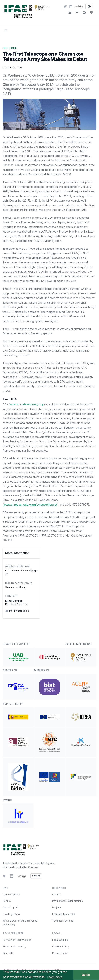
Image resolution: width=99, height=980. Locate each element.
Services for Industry (14, 946)
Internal (36, 876)
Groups (56, 894)
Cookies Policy (61, 946)
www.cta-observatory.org (26, 404)
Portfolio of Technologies (17, 940)
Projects (57, 908)
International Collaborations (68, 901)
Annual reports (11, 908)
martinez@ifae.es (17, 611)
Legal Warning (60, 940)
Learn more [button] (55, 977)
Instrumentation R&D (63, 914)
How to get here (12, 914)
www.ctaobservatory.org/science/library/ (30, 504)
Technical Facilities (63, 921)
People (7, 901)
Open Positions (11, 894)
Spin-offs (8, 953)
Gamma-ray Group (16, 587)
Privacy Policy (60, 953)
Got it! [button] (86, 975)
